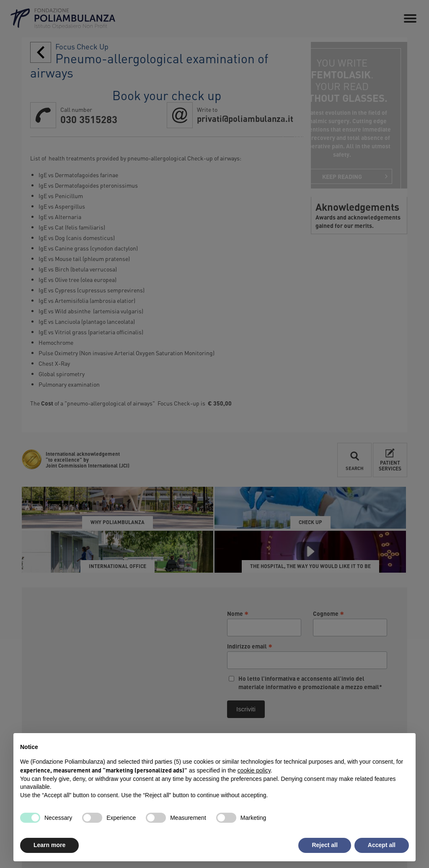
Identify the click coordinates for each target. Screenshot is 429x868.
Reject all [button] (324, 845)
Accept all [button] (382, 845)
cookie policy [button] (254, 770)
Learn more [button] (49, 845)
